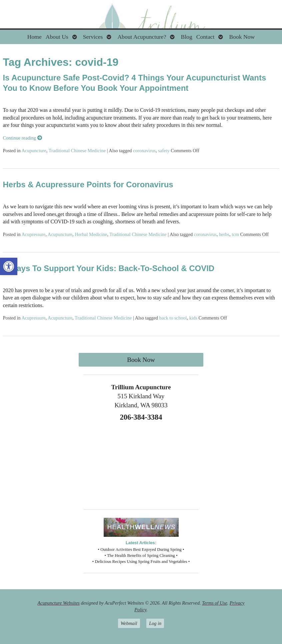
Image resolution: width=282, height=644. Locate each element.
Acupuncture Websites (59, 603)
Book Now (242, 37)
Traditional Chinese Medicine (77, 151)
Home (34, 37)
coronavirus (144, 151)
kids (193, 318)
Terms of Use (214, 603)
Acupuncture (34, 151)
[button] (9, 266)
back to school (173, 318)
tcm (235, 234)
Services (93, 37)
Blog (186, 37)
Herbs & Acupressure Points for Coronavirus (88, 184)
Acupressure (33, 234)
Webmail (129, 623)
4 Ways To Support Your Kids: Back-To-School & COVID (108, 268)
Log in (155, 623)
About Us (57, 37)
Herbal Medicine (91, 234)
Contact (205, 37)
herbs (224, 234)
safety (164, 151)
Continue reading (22, 138)
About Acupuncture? (142, 37)
